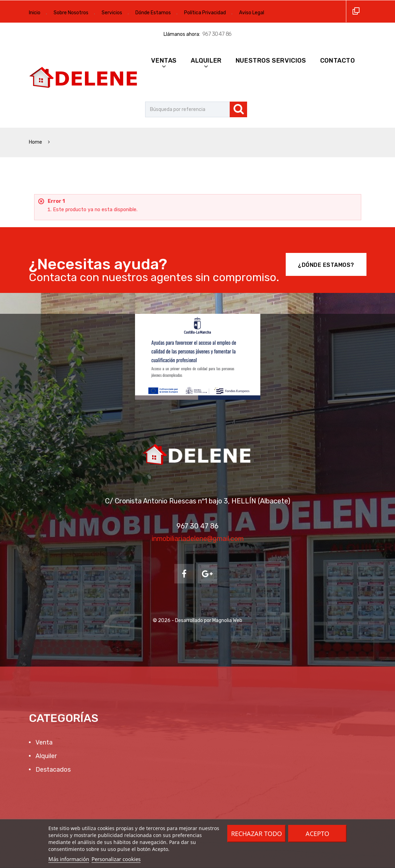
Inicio (35, 13)
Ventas (164, 61)
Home (36, 142)
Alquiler (206, 61)
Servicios (112, 13)
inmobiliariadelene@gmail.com (198, 539)
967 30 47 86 (217, 34)
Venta (43, 742)
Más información (69, 859)
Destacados (52, 770)
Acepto (317, 834)
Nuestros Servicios (271, 61)
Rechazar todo (256, 834)
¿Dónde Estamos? (326, 265)
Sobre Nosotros (71, 13)
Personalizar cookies (116, 859)
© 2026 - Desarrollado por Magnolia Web (197, 620)
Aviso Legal (252, 13)
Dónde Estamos (153, 13)
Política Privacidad (205, 13)
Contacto (338, 61)
